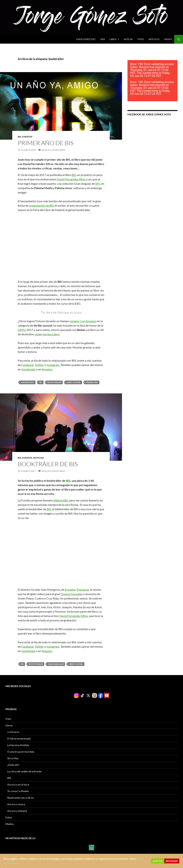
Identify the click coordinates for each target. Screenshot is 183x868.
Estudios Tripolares (77, 590)
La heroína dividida (18, 745)
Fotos (141, 39)
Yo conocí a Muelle (18, 791)
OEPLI (22, 330)
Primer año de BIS (46, 143)
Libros (113, 39)
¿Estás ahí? (13, 765)
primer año (92, 382)
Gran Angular (56, 664)
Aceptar (158, 861)
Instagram (53, 365)
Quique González (72, 594)
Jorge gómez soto (86, 39)
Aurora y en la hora (18, 784)
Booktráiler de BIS (48, 464)
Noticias (128, 39)
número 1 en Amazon (83, 321)
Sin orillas (13, 758)
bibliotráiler (61, 500)
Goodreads (28, 369)
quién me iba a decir (47, 334)
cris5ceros (13, 732)
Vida (103, 39)
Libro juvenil (74, 382)
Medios (168, 39)
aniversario (27, 382)
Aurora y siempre (17, 811)
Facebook (27, 365)
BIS (19, 137)
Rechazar (172, 861)
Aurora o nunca (16, 804)
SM (97, 184)
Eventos (27, 137)
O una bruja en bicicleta (21, 752)
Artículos (154, 39)
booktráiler (54, 382)
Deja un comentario (53, 150)
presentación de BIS (41, 205)
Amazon (47, 369)
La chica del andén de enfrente (24, 771)
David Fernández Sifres (71, 179)
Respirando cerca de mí (21, 798)
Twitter (39, 365)
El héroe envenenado (19, 738)
